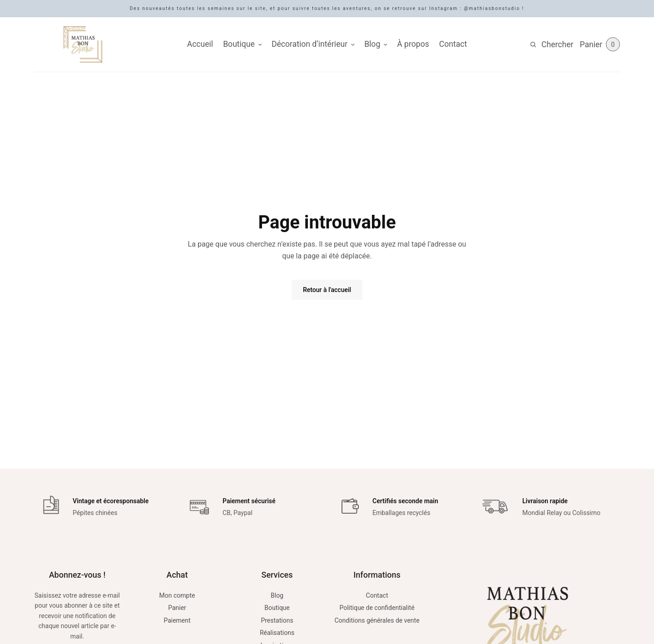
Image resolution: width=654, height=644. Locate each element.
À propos (413, 44)
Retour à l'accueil (327, 290)
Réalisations (277, 633)
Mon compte (177, 595)
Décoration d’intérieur (310, 44)
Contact (453, 44)
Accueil (200, 44)
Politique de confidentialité (377, 608)
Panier (177, 608)
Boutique (239, 44)
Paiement (177, 620)
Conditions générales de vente (377, 620)
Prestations (277, 620)
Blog (372, 44)
